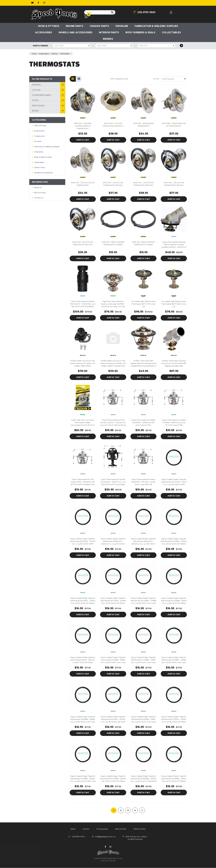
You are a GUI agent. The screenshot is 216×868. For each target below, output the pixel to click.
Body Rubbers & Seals (140, 32)
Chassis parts (99, 26)
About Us (38, 187)
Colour (36, 90)
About (73, 829)
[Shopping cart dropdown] (88, 17)
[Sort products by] (173, 79)
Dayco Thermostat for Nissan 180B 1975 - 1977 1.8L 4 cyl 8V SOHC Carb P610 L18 (143, 482)
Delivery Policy (140, 829)
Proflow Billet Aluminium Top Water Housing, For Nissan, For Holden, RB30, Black (83, 363)
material (37, 85)
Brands (108, 39)
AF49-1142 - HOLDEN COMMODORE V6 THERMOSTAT (83, 126)
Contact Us (39, 198)
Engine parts (75, 26)
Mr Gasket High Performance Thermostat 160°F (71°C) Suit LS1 (143, 304)
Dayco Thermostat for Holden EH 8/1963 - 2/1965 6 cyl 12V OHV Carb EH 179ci (143, 422)
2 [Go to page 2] (121, 810)
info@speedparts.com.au (105, 837)
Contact (86, 829)
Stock (35, 100)
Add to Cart (83, 140)
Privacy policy (102, 829)
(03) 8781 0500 (145, 12)
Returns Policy (40, 193)
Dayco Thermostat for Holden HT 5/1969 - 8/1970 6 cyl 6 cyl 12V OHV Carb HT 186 (174, 422)
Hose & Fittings (49, 26)
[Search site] (112, 12)
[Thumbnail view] (73, 79)
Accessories (44, 32)
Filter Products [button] (42, 79)
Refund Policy (121, 829)
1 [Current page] (114, 810)
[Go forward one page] (142, 810)
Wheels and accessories (75, 32)
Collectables (171, 32)
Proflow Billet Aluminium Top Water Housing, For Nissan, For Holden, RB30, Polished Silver (113, 363)
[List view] (79, 79)
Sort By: (156, 79)
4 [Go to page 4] (135, 810)
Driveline (122, 26)
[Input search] (97, 12)
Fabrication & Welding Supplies (156, 26)
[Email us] (32, 3)
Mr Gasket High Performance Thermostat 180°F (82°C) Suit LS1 (174, 304)
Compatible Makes (42, 95)
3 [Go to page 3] (128, 810)
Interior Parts (109, 32)
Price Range (38, 106)
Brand (35, 111)
